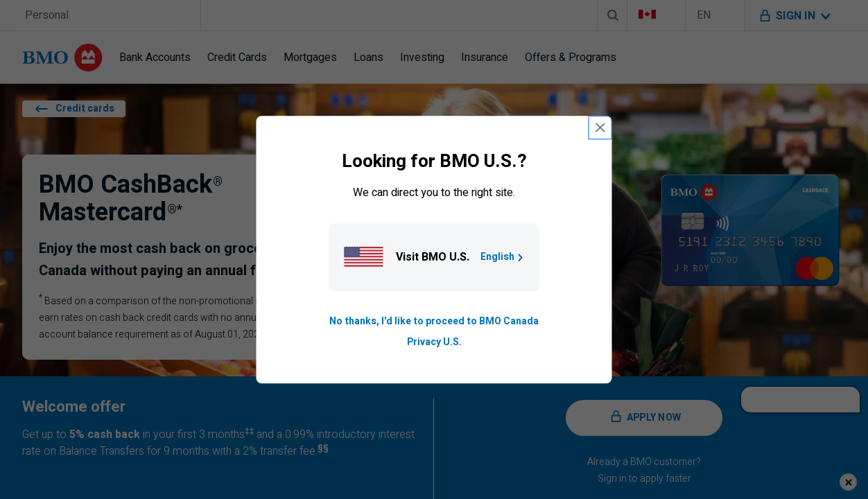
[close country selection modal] (600, 128)
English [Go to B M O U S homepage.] (503, 257)
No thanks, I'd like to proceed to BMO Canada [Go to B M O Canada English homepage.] (434, 321)
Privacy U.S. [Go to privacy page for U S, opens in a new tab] (434, 342)
